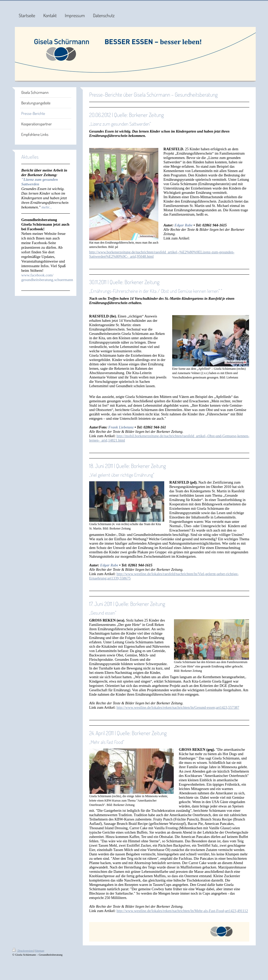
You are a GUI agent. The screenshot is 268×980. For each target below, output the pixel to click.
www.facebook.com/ (37, 275)
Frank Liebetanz (121, 427)
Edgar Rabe (184, 225)
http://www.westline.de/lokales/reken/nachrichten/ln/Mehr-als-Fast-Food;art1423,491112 (182, 911)
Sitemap (39, 951)
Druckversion (23, 951)
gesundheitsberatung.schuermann (47, 280)
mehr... (47, 207)
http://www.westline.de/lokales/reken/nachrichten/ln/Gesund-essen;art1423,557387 (178, 707)
